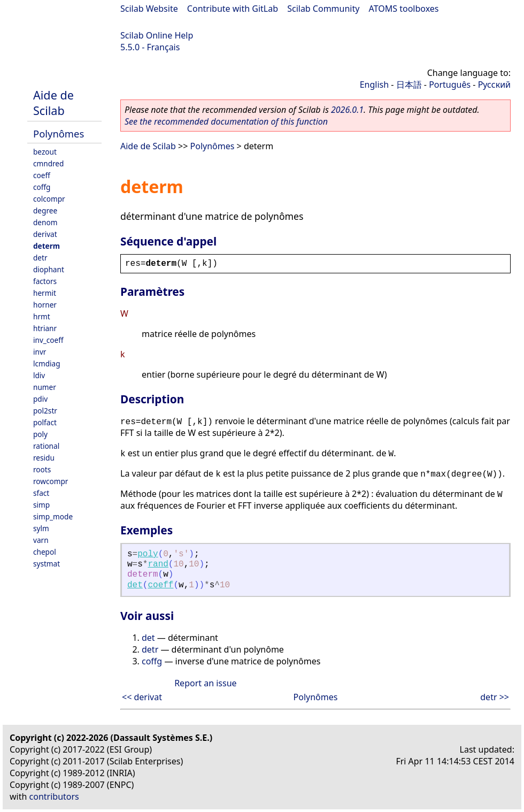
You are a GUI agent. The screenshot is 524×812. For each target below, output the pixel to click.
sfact (41, 493)
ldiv (39, 375)
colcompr (49, 199)
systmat (47, 564)
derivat (45, 234)
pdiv (40, 399)
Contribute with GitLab (233, 9)
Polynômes (59, 133)
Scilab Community (323, 9)
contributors (54, 796)
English (374, 85)
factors (45, 281)
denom (45, 222)
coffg (42, 187)
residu (44, 458)
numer (45, 387)
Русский (494, 85)
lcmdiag (47, 363)
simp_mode (53, 516)
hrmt (42, 316)
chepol (45, 552)
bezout (45, 152)
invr (40, 352)
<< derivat (142, 697)
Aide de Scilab (53, 103)
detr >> (495, 697)
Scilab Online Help (157, 35)
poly (40, 434)
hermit (45, 293)
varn (41, 540)
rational (46, 446)
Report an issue (205, 683)
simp (41, 505)
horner (45, 305)
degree (45, 210)
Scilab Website (149, 9)
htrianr (45, 328)
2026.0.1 (347, 110)
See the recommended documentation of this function (226, 121)
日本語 (409, 85)
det (135, 585)
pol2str (45, 411)
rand (158, 564)
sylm (41, 528)
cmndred (48, 163)
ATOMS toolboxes (404, 9)
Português (450, 85)
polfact (45, 422)
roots (42, 469)
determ (47, 246)
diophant (49, 269)
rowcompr (51, 481)
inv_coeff (48, 340)
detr (40, 258)
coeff (42, 175)
